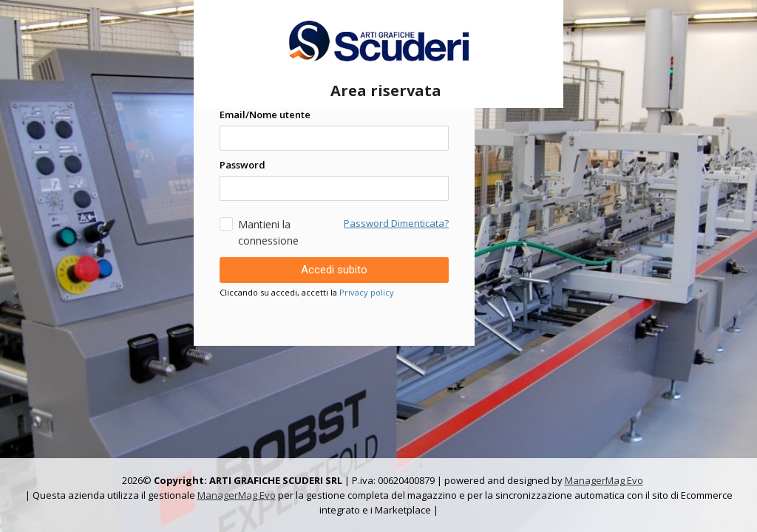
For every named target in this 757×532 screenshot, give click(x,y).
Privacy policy (367, 292)
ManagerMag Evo (604, 480)
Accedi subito (334, 270)
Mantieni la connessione (259, 232)
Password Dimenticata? (396, 223)
